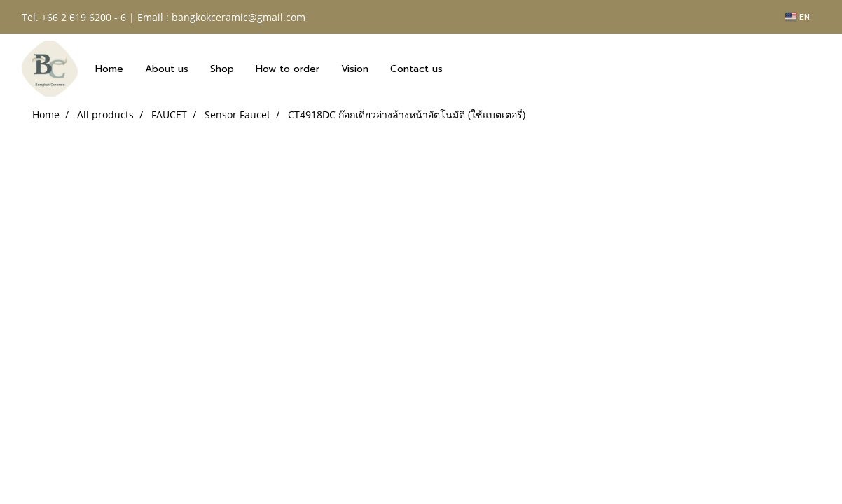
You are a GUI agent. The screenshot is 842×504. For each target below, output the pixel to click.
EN (798, 17)
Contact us (416, 69)
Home (109, 69)
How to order (288, 69)
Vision (355, 69)
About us (167, 69)
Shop (222, 69)
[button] (466, 69)
